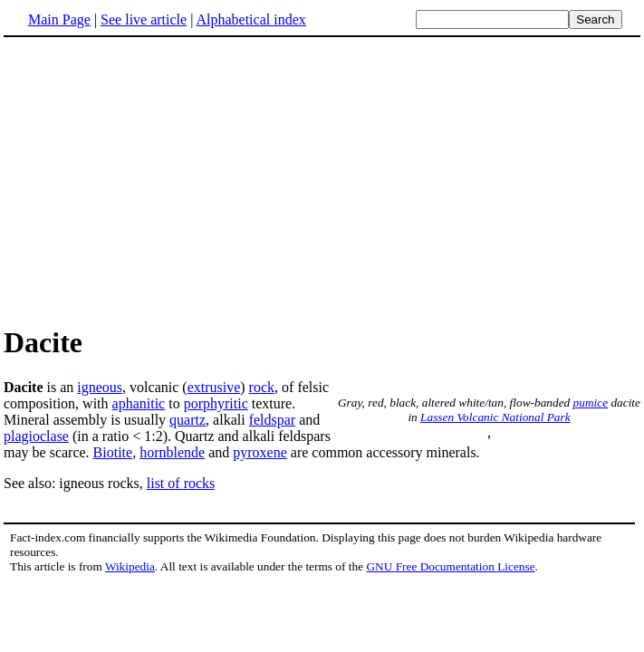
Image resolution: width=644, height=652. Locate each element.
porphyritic (216, 403)
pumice (591, 403)
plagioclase (36, 436)
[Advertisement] (322, 180)
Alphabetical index (250, 19)
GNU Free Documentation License (450, 566)
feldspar (273, 420)
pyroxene (260, 452)
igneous (100, 387)
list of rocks (181, 483)
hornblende (172, 452)
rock (262, 387)
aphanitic (139, 403)
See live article (144, 19)
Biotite (113, 452)
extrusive (214, 387)
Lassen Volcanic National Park (495, 417)
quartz (187, 420)
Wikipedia (130, 566)
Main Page (59, 19)
